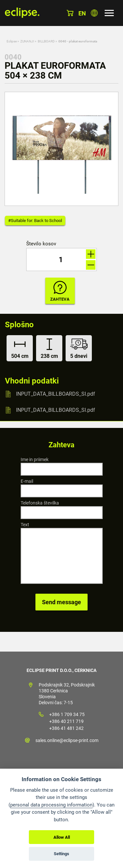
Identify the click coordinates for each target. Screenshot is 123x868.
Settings (61, 854)
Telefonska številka (40, 503)
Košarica (70, 13)
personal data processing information (51, 805)
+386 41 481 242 (66, 728)
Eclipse (12, 41)
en (82, 13)
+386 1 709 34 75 (67, 714)
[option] (61, 149)
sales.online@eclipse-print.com (67, 740)
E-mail (27, 481)
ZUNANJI (27, 41)
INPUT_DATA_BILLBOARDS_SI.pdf (56, 394)
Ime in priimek (35, 459)
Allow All (62, 837)
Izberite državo (94, 13)
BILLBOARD (46, 41)
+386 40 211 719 (66, 721)
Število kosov (41, 244)
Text (25, 525)
